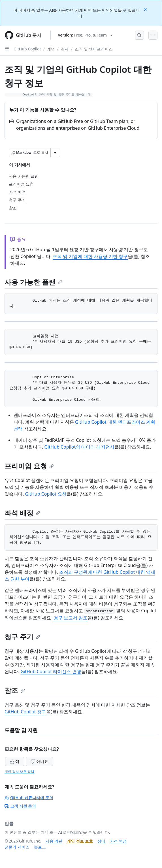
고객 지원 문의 (20, 806)
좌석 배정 (22, 513)
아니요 (39, 761)
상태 (101, 841)
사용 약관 (54, 841)
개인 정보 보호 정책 (19, 772)
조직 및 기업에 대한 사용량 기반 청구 (90, 256)
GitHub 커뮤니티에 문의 (29, 798)
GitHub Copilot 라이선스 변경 (51, 671)
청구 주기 (22, 636)
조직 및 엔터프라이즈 (94, 49)
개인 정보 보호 (80, 841)
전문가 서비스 (17, 847)
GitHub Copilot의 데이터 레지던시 (79, 447)
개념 (51, 49)
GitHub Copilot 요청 (46, 494)
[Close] (146, 9)
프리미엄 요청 (29, 466)
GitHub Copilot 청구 (25, 712)
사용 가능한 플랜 (33, 282)
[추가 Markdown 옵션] (55, 153)
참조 (15, 690)
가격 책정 (118, 841)
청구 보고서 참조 (71, 618)
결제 (65, 49)
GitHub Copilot (27, 49)
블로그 (40, 847)
